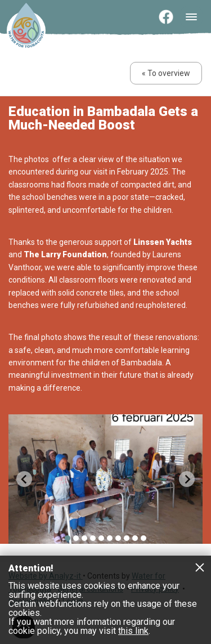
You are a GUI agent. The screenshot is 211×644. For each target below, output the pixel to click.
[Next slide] (187, 479)
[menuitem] (68, 538)
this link (133, 631)
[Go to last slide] (24, 479)
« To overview (166, 73)
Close (200, 567)
